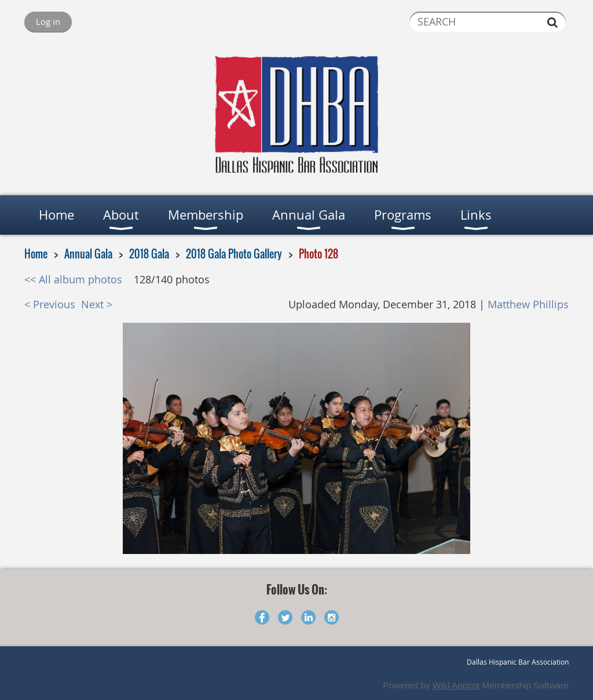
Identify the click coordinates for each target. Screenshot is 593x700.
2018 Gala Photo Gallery (234, 254)
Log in (48, 21)
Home (36, 254)
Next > (97, 305)
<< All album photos (73, 280)
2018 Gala (149, 254)
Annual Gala (88, 254)
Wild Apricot (456, 685)
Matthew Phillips (528, 305)
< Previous (50, 305)
